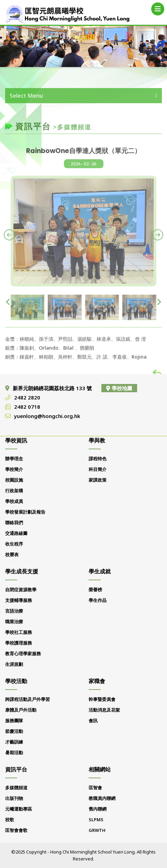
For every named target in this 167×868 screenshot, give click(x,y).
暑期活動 (14, 752)
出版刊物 (14, 798)
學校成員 (14, 501)
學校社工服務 (19, 632)
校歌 (10, 820)
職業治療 (14, 622)
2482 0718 (27, 407)
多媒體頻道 (16, 788)
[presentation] (9, 240)
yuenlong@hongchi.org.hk (47, 416)
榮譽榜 (95, 590)
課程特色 (98, 459)
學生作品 (98, 600)
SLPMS (96, 820)
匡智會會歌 (16, 830)
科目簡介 (98, 469)
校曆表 (12, 554)
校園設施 (14, 480)
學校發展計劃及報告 (25, 512)
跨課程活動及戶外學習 (27, 699)
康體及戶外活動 (21, 710)
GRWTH (97, 830)
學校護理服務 (19, 643)
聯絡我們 (14, 523)
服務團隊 (14, 721)
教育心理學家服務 (23, 653)
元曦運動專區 (19, 809)
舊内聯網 (98, 809)
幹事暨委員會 (102, 699)
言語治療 (14, 611)
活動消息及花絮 (104, 710)
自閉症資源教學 (21, 590)
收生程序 (14, 544)
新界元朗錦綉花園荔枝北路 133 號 (53, 388)
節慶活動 (14, 731)
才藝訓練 (14, 742)
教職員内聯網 (102, 798)
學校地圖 (119, 388)
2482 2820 (27, 397)
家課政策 (98, 480)
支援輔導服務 (19, 600)
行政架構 (14, 491)
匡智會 (95, 788)
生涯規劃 (14, 664)
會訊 (93, 721)
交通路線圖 (16, 533)
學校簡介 (14, 469)
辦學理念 (14, 459)
